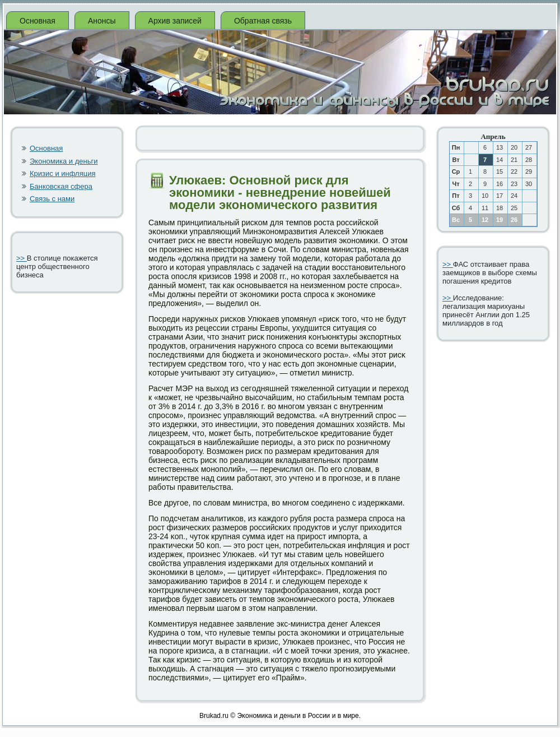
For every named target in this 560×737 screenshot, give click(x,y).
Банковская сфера (61, 186)
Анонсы (102, 21)
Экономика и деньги (64, 161)
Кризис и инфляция (63, 173)
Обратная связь (263, 21)
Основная (38, 21)
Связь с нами (52, 199)
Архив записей (175, 21)
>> (22, 258)
